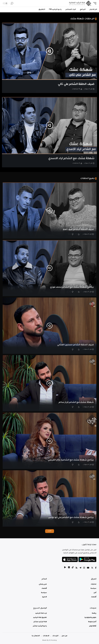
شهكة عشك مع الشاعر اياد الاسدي (71, 159)
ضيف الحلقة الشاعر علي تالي (76, 84)
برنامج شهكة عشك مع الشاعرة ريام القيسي (71, 460)
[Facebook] (96, 568)
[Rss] (77, 568)
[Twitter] (92, 568)
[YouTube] (88, 568)
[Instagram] (84, 568)
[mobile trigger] (94, 3)
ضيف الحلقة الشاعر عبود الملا (78, 230)
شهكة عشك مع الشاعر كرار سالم (76, 402)
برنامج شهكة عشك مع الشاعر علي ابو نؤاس (71, 518)
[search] (12, 3)
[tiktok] (73, 568)
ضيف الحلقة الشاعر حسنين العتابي (75, 345)
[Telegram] (80, 568)
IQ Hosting (53, 640)
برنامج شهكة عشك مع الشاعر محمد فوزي (72, 287)
